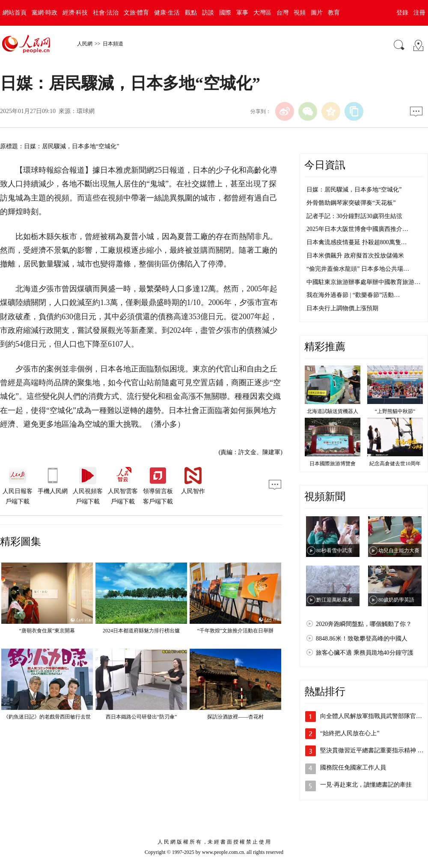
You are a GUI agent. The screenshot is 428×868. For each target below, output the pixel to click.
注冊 (419, 13)
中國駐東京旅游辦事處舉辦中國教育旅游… (363, 282)
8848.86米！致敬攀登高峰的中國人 (362, 639)
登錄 (402, 13)
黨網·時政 (45, 13)
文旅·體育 (137, 13)
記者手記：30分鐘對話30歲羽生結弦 (354, 216)
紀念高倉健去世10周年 (395, 464)
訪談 (208, 13)
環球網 (86, 111)
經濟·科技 (75, 13)
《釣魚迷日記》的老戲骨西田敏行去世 (47, 717)
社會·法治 (106, 13)
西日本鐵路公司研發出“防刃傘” (141, 717)
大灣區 (262, 13)
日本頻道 (113, 44)
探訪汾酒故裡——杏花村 (235, 717)
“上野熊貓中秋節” (395, 411)
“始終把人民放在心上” (350, 733)
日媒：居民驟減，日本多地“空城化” (354, 190)
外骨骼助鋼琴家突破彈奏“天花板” (351, 203)
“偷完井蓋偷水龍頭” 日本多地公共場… (358, 269)
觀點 (191, 13)
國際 (225, 13)
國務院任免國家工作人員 (353, 768)
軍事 (242, 13)
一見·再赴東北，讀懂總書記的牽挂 (366, 785)
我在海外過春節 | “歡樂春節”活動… (353, 295)
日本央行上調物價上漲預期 (342, 308)
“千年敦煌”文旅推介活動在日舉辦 (236, 631)
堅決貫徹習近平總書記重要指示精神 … (372, 750)
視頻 (300, 13)
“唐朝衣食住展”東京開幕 (47, 631)
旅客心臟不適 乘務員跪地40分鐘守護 (365, 653)
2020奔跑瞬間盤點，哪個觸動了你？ (364, 624)
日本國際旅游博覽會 (333, 464)
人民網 (85, 44)
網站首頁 (15, 13)
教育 (334, 13)
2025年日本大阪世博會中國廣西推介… (357, 229)
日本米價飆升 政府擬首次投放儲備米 (355, 256)
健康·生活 (167, 13)
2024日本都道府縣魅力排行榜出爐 (141, 631)
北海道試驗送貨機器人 (333, 411)
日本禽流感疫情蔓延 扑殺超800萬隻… (357, 242)
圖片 (317, 13)
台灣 (282, 13)
